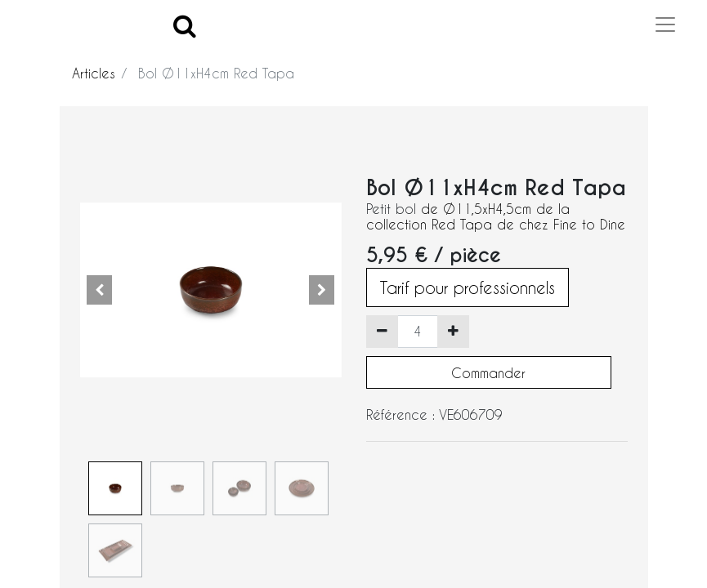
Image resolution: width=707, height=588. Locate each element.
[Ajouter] (453, 332)
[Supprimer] (382, 332)
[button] (100, 290)
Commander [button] (488, 373)
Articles (94, 73)
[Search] (185, 25)
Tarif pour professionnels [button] (468, 287)
